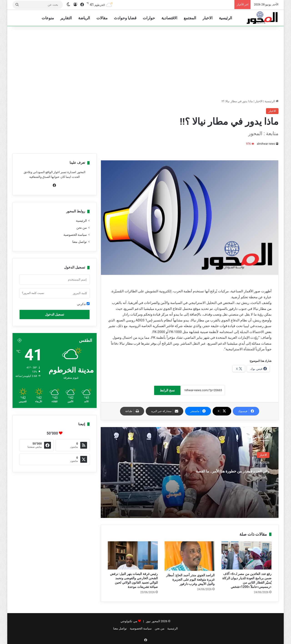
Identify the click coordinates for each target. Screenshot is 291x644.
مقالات (102, 18)
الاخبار (208, 18)
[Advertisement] (145, 62)
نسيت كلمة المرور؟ (33, 293)
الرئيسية (226, 18)
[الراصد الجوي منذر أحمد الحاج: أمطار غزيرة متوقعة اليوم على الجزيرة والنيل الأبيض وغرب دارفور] (190, 556)
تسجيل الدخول (55, 314)
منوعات (48, 18)
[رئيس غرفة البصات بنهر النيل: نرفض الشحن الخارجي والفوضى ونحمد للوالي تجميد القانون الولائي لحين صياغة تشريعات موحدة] (133, 555)
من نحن (82, 228)
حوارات (149, 18)
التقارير (66, 18)
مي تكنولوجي (129, 621)
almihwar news (266, 144)
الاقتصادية (169, 18)
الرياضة (84, 18)
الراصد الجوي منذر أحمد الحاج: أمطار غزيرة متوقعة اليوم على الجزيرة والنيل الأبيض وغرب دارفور (190, 579)
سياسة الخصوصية (75, 235)
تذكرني (83, 304)
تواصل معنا (80, 242)
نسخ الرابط (167, 390)
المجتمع (190, 18)
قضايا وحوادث (125, 18)
